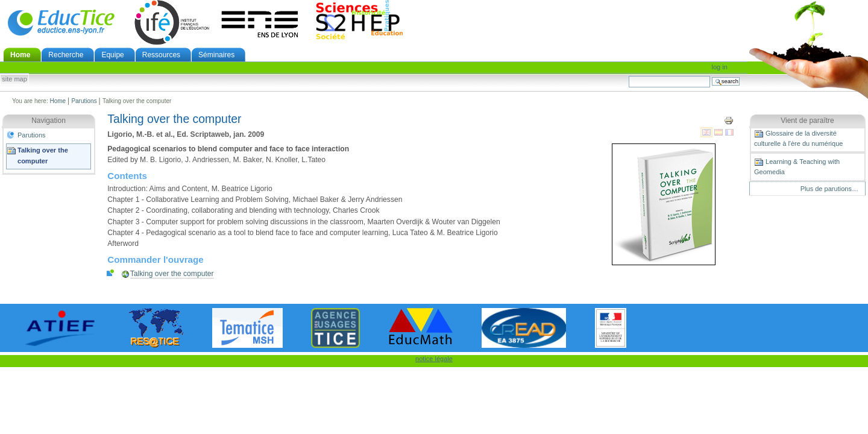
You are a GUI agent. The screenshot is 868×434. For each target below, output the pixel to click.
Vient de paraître (807, 121)
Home (20, 55)
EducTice (61, 22)
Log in (720, 67)
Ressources (161, 55)
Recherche (66, 55)
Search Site (628, 76)
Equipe (112, 55)
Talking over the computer (43, 156)
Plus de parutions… (829, 189)
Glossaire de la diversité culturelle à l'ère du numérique (798, 138)
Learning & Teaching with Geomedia (797, 166)
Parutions (84, 101)
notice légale (434, 359)
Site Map (14, 80)
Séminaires (216, 55)
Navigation (49, 121)
